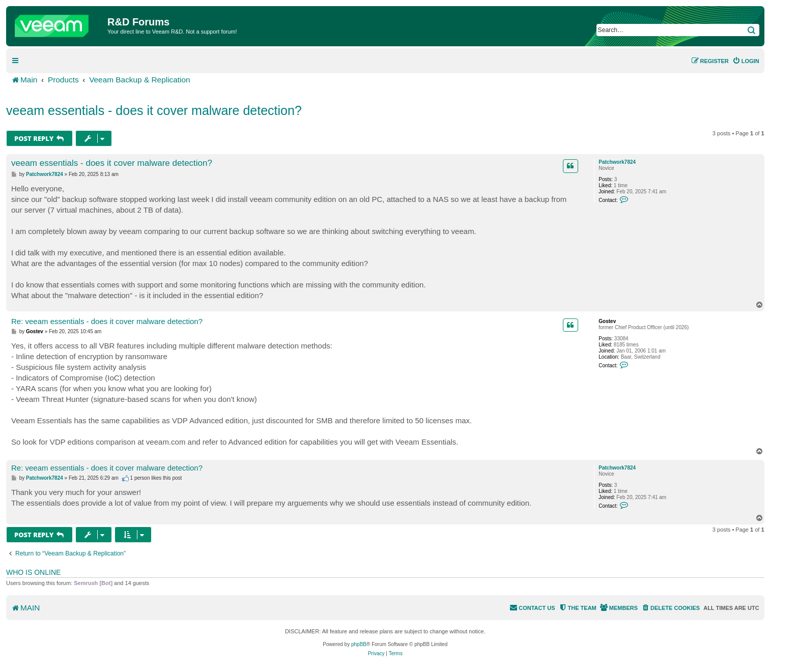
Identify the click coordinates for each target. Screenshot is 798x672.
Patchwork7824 (617, 162)
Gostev (607, 321)
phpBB (359, 644)
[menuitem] (746, 61)
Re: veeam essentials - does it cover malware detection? (107, 321)
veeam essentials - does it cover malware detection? (154, 110)
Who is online (33, 572)
